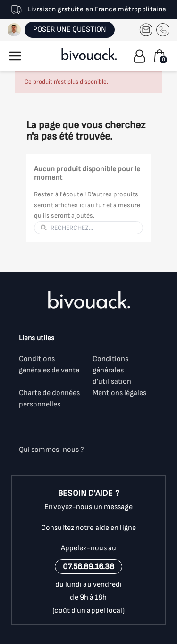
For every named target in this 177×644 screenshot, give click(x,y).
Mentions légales (119, 393)
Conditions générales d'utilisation (112, 370)
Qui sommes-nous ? (51, 450)
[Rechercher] (94, 228)
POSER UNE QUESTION (70, 30)
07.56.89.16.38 (88, 567)
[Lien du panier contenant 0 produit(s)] (160, 56)
